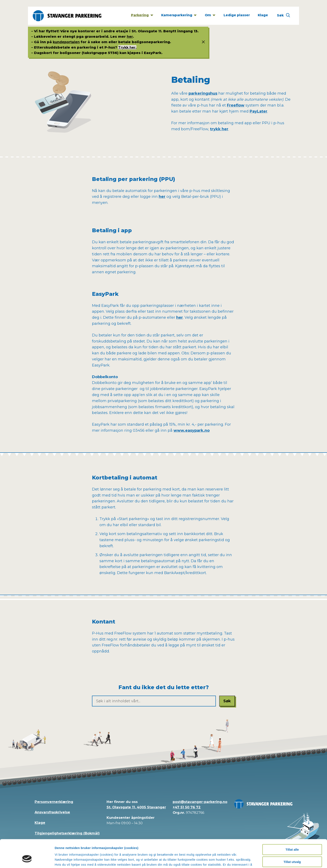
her (130, 36)
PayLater (258, 111)
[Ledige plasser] (237, 16)
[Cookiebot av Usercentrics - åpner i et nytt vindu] (27, 860)
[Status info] (202, 42)
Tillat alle (292, 826)
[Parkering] (142, 16)
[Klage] (263, 16)
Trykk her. (127, 47)
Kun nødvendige (292, 851)
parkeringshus (203, 93)
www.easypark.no (192, 430)
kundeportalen (66, 42)
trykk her (219, 129)
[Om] (210, 16)
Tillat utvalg (292, 839)
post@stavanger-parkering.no (200, 802)
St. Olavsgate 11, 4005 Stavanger (136, 807)
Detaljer (224, 860)
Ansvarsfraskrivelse (52, 812)
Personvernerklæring (54, 802)
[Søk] (284, 16)
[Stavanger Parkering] (67, 16)
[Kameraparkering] (179, 16)
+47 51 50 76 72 (187, 807)
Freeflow (236, 105)
